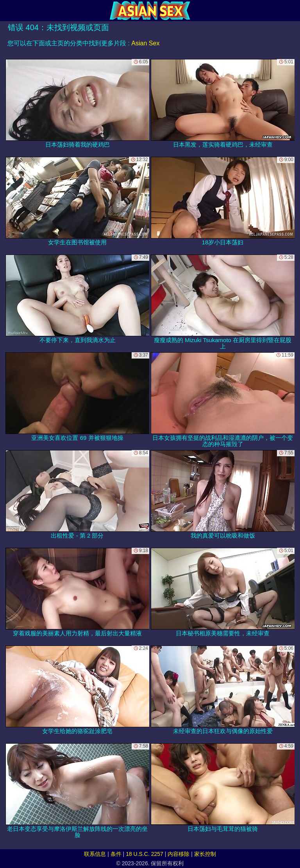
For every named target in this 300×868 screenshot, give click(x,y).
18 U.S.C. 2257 (145, 854)
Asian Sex (145, 43)
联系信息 (95, 854)
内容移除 (179, 854)
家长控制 (205, 854)
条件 (116, 854)
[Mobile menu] (7, 11)
